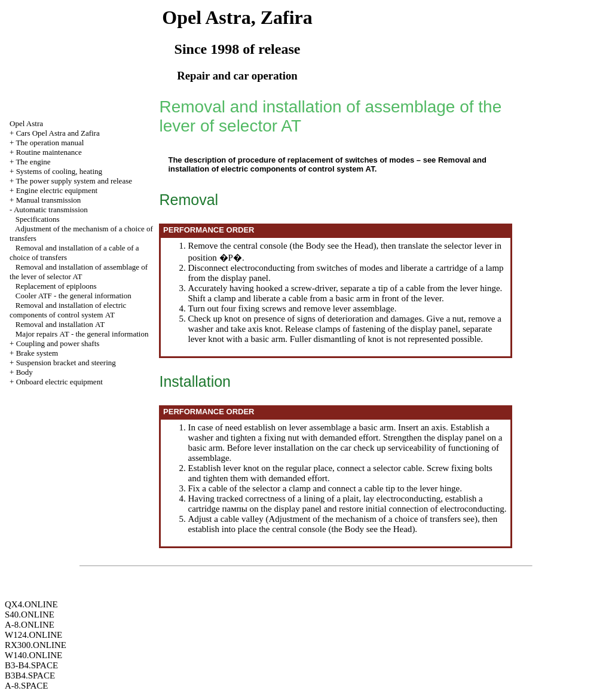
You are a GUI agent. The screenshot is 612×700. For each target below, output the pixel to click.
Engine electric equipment (57, 190)
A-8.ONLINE (30, 625)
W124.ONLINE (33, 635)
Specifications (38, 219)
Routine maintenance (49, 152)
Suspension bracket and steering (66, 363)
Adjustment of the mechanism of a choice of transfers (365, 519)
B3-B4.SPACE (31, 665)
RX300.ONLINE (36, 645)
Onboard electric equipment (59, 382)
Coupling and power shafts (58, 343)
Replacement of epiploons (56, 286)
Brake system (37, 353)
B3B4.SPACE (30, 675)
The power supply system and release (74, 181)
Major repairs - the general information (82, 334)
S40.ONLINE (30, 615)
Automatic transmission (51, 210)
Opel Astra (26, 123)
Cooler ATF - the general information (74, 296)
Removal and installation (60, 324)
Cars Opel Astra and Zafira (58, 133)
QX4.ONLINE (31, 604)
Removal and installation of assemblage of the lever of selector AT (79, 272)
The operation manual (50, 143)
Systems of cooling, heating (59, 171)
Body (25, 372)
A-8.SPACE (26, 686)
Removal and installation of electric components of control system (68, 310)
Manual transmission (49, 200)
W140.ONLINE (33, 655)
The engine (33, 162)
